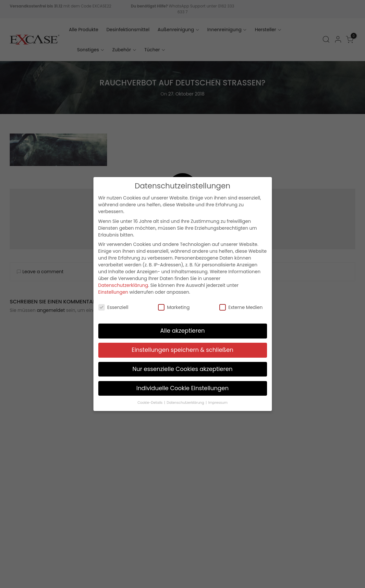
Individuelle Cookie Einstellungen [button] (182, 386)
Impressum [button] (218, 401)
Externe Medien (241, 306)
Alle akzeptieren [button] (183, 329)
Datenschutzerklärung (123, 283)
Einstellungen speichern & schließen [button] (183, 348)
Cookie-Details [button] (151, 401)
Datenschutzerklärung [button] (186, 401)
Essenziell (113, 306)
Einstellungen (113, 290)
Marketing (174, 306)
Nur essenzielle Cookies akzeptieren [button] (182, 367)
